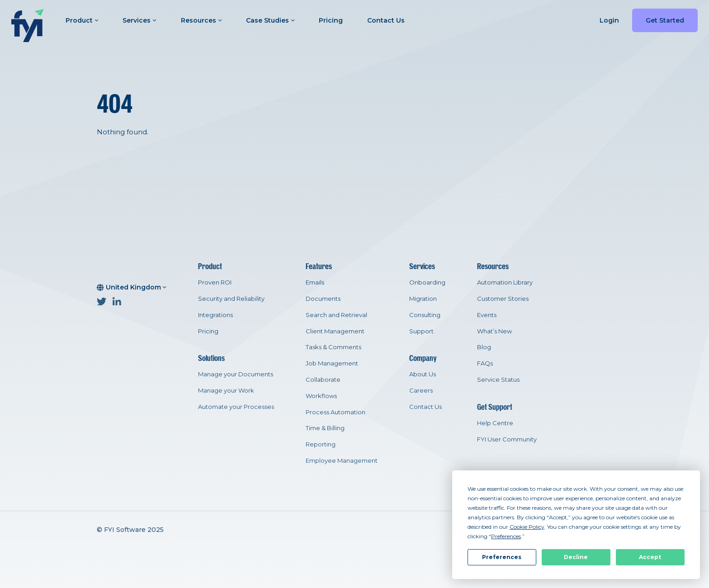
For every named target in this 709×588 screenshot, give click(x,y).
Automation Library (505, 282)
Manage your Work (226, 390)
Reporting (321, 444)
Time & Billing (325, 428)
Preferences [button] (506, 536)
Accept (650, 557)
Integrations (215, 315)
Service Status (498, 379)
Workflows (321, 396)
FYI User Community (507, 439)
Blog (484, 347)
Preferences (502, 557)
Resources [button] (201, 20)
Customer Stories (503, 299)
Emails (315, 282)
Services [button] (139, 20)
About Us (423, 374)
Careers (421, 390)
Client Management (335, 331)
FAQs (485, 363)
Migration (423, 299)
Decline (576, 557)
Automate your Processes (236, 407)
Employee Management (342, 460)
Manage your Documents (236, 374)
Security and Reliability (231, 299)
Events (487, 315)
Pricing (331, 20)
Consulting (425, 315)
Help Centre (495, 423)
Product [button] (82, 20)
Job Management (332, 363)
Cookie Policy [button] (527, 527)
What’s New (494, 331)
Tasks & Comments (333, 347)
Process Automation (336, 412)
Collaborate (323, 379)
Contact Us (386, 20)
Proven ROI (215, 282)
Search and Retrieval (336, 315)
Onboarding (427, 282)
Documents (323, 299)
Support (421, 331)
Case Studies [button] (270, 20)
